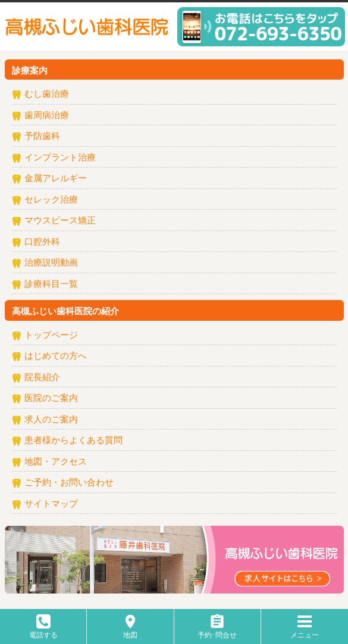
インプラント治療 (60, 158)
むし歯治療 (47, 94)
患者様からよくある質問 (73, 441)
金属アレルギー (56, 179)
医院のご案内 (51, 399)
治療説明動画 (51, 263)
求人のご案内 (51, 420)
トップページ (51, 336)
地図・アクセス (56, 462)
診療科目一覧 (51, 285)
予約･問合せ (217, 631)
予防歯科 (42, 137)
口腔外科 (42, 242)
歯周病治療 (47, 116)
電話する (43, 631)
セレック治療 (51, 200)
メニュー (305, 631)
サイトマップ (51, 504)
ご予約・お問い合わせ (69, 483)
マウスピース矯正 (60, 221)
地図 (130, 631)
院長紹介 (42, 378)
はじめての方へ (56, 356)
